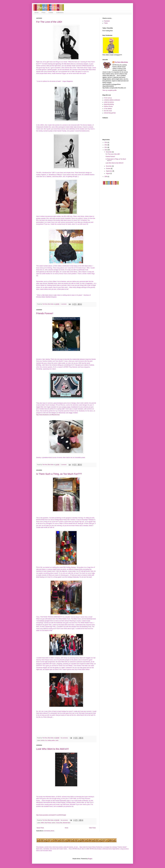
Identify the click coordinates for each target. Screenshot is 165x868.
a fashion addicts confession (112, 100)
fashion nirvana (108, 106)
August (108, 173)
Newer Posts (40, 828)
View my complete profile (109, 90)
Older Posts (92, 828)
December (109, 152)
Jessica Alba (59, 823)
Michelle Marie (67, 823)
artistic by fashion (109, 102)
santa (57, 740)
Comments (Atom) (49, 831)
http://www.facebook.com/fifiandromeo (48, 415)
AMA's (43, 823)
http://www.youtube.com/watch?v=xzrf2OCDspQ (51, 815)
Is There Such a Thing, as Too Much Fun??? (59, 474)
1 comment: (64, 304)
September (109, 171)
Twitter (106, 23)
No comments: (65, 738)
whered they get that (110, 113)
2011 (106, 147)
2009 (106, 177)
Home (36, 13)
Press (43, 13)
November (109, 166)
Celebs (51, 13)
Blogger (90, 859)
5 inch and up (108, 98)
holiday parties (51, 740)
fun (46, 740)
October (108, 169)
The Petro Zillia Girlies (121, 62)
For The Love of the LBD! (49, 22)
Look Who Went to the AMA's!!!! (53, 749)
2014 (106, 142)
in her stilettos (108, 109)
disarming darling (109, 104)
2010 (106, 150)
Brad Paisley (48, 823)
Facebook (107, 21)
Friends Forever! (45, 313)
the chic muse (108, 111)
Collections (60, 13)
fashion (43, 740)
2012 (106, 145)
